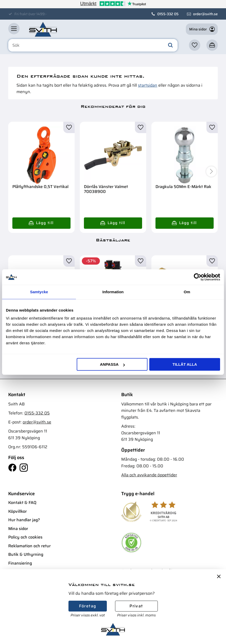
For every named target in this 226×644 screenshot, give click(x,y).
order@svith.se (205, 14)
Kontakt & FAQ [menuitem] (22, 503)
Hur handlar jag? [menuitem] (24, 520)
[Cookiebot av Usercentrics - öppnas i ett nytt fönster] (198, 277)
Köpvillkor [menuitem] (18, 511)
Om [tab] (187, 292)
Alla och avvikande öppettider (149, 475)
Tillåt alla (185, 364)
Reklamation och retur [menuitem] (29, 546)
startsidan (148, 85)
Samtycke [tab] (39, 292)
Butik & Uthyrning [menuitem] (26, 554)
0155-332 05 (168, 14)
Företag (88, 606)
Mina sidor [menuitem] (18, 529)
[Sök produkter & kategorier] (93, 45)
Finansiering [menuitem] (20, 563)
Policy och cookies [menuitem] (25, 537)
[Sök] (170, 45)
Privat (136, 606)
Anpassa (112, 364)
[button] (14, 29)
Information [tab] (113, 292)
